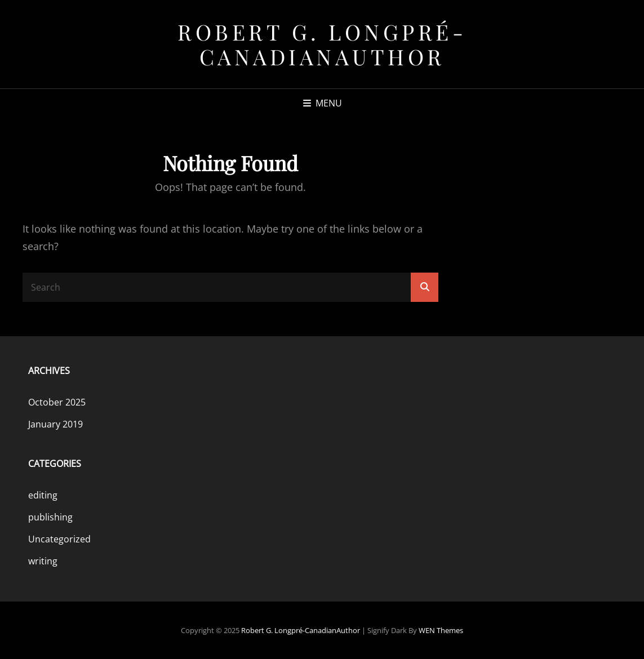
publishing (50, 517)
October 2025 (57, 402)
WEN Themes (441, 630)
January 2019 (55, 424)
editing (43, 495)
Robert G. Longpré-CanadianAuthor (322, 44)
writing (43, 561)
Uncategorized (59, 539)
